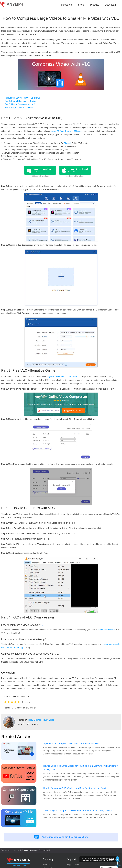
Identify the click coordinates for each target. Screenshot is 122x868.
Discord (67, 143)
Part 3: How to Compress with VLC (20, 104)
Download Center (17, 866)
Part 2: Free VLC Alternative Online (20, 101)
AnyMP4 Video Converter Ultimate (66, 131)
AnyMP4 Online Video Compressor (62, 377)
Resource (67, 5)
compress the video (107, 630)
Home (15, 850)
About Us (46, 865)
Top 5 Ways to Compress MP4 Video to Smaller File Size (71, 744)
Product (94, 4)
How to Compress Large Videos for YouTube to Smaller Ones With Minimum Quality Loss (81, 768)
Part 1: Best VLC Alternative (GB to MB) (22, 98)
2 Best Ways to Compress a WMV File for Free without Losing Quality (77, 810)
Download (110, 5)
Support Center (73, 865)
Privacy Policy (103, 860)
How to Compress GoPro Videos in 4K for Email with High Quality (75, 788)
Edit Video (49, 720)
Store (81, 5)
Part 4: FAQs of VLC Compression (20, 108)
